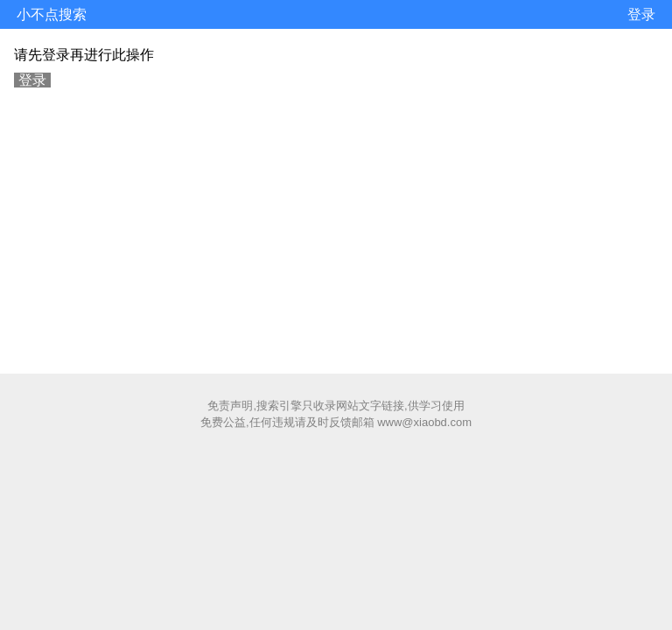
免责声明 (230, 406)
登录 (641, 14)
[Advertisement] (336, 228)
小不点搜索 (52, 14)
